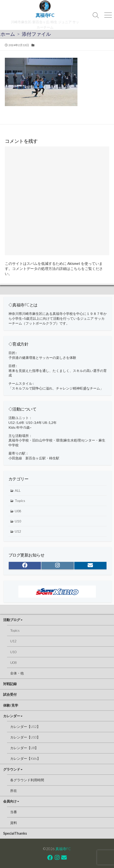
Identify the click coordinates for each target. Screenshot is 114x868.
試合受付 (10, 694)
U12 (18, 531)
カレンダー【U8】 (24, 748)
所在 (14, 791)
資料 (14, 823)
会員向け (10, 801)
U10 (18, 521)
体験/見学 (11, 705)
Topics (20, 501)
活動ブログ (12, 620)
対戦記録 (10, 684)
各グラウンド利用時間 (27, 780)
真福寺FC (63, 849)
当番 (14, 812)
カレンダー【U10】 (25, 737)
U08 (18, 511)
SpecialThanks (15, 833)
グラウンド (12, 769)
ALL (18, 490)
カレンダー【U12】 (25, 727)
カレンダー (12, 716)
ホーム (8, 34)
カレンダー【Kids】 (25, 758)
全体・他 (17, 673)
